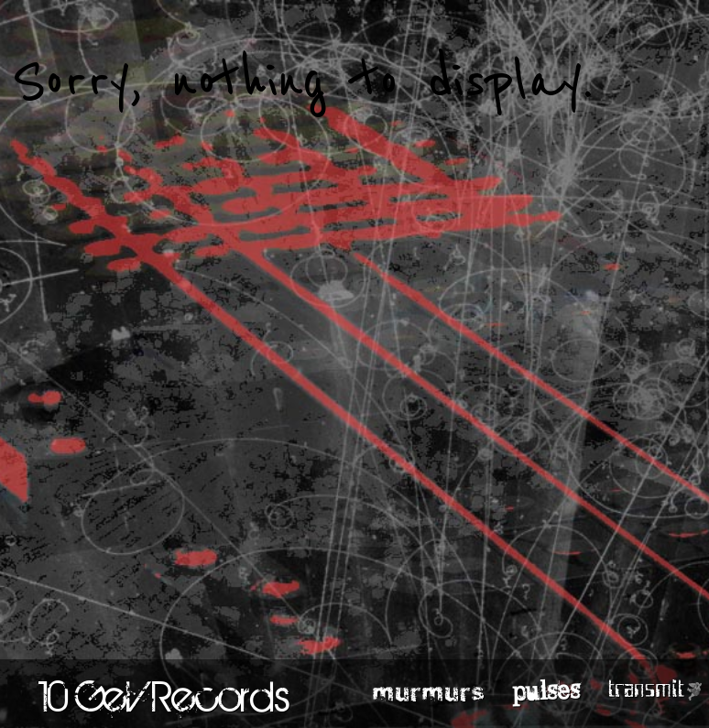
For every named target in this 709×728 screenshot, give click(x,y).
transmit (646, 690)
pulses (546, 690)
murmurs (429, 690)
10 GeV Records (164, 696)
